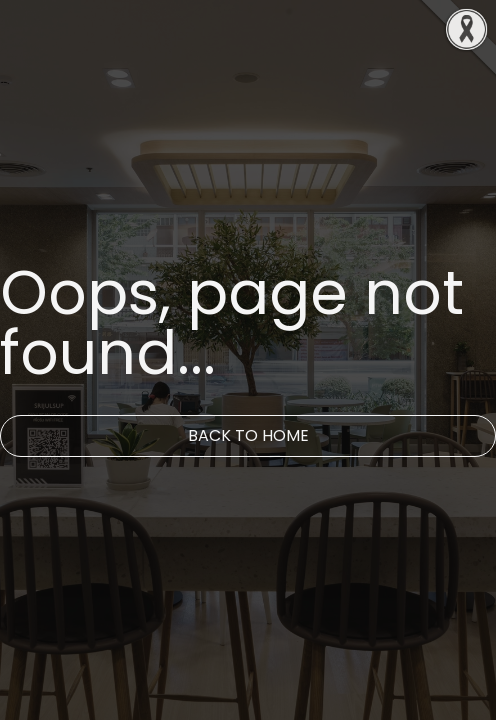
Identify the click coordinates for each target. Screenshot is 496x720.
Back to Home (248, 435)
